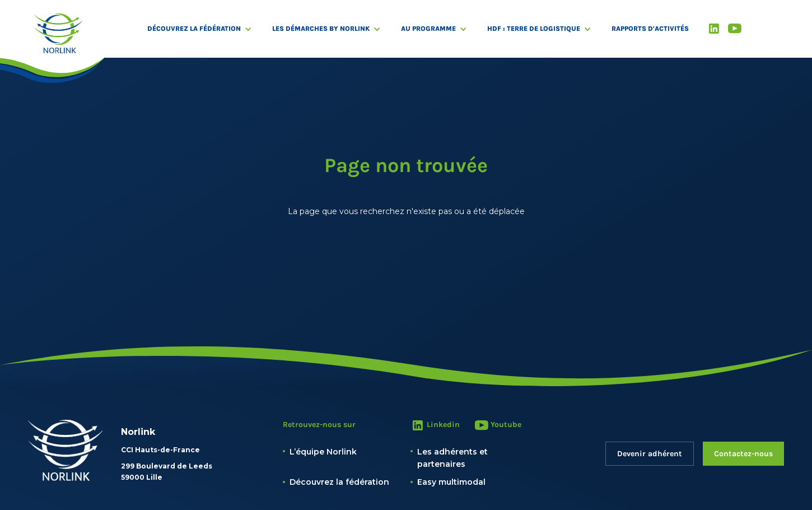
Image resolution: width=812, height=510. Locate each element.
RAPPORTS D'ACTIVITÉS (650, 29)
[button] (205, 29)
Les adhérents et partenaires (452, 458)
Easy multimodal (451, 482)
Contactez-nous (743, 454)
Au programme (428, 29)
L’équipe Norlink (323, 452)
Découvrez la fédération (194, 29)
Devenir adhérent (650, 454)
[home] (58, 33)
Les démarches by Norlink (321, 29)
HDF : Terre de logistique (534, 29)
